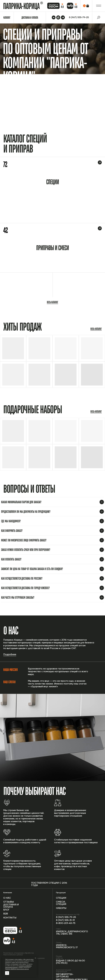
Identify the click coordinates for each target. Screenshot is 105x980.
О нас (7, 898)
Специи (61, 898)
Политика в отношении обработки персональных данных (19, 954)
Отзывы (9, 902)
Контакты (10, 918)
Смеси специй (61, 903)
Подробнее (10, 654)
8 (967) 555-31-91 (65, 920)
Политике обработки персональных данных (17, 969)
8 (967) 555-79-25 (66, 917)
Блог (6, 910)
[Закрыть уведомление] (35, 958)
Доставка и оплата (11, 906)
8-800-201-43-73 (66, 923)
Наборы (61, 908)
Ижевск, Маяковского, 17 (67, 946)
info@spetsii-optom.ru (65, 976)
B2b (6, 914)
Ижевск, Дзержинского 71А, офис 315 (72, 933)
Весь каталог (52, 302)
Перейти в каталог (94, 112)
